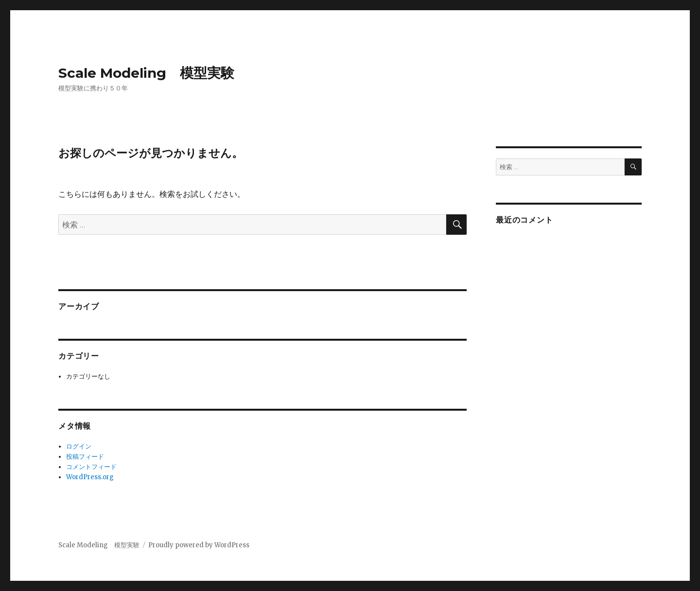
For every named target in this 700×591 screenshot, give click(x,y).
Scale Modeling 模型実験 (146, 73)
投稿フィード (85, 457)
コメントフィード (91, 467)
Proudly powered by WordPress (199, 545)
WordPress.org (90, 477)
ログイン (79, 446)
